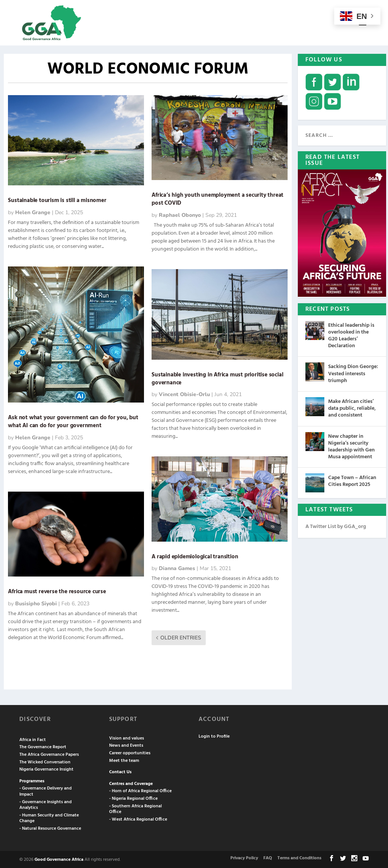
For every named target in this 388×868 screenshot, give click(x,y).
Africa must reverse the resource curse (58, 591)
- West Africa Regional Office (138, 819)
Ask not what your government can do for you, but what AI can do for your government (73, 421)
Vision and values (127, 738)
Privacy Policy (244, 857)
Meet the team (124, 760)
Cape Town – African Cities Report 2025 (352, 480)
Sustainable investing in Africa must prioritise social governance (217, 378)
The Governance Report (43, 747)
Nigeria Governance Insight (46, 769)
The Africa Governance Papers (49, 754)
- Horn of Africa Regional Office (140, 791)
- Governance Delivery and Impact (45, 791)
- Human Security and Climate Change (49, 818)
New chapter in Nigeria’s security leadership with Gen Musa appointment (351, 446)
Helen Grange (33, 212)
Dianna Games (177, 568)
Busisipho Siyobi (36, 603)
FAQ (268, 857)
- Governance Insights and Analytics (45, 804)
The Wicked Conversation (45, 761)
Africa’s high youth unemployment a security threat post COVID (217, 198)
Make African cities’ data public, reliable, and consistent (352, 408)
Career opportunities (130, 752)
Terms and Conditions (299, 857)
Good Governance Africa (59, 859)
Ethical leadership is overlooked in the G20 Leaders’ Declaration (351, 335)
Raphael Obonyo (180, 214)
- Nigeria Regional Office (133, 798)
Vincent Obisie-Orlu (184, 394)
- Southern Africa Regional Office (135, 808)
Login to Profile (214, 736)
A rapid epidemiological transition (195, 556)
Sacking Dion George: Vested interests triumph (353, 373)
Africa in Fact (33, 739)
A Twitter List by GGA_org (336, 526)
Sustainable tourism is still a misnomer (57, 200)
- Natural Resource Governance (50, 828)
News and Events (126, 745)
